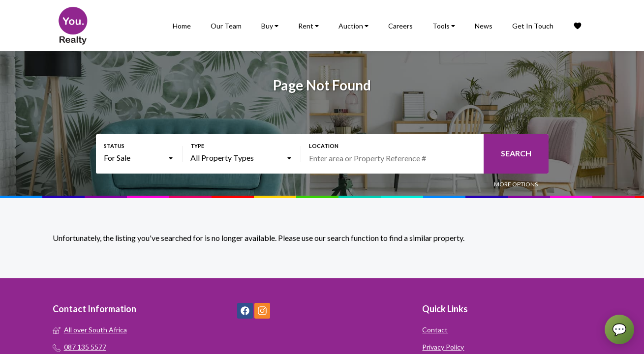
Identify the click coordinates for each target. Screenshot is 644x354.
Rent (308, 26)
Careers (400, 26)
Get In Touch (533, 26)
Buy (270, 26)
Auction (353, 26)
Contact (435, 330)
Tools (444, 26)
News (484, 26)
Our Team (226, 26)
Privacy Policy (443, 347)
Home (182, 26)
